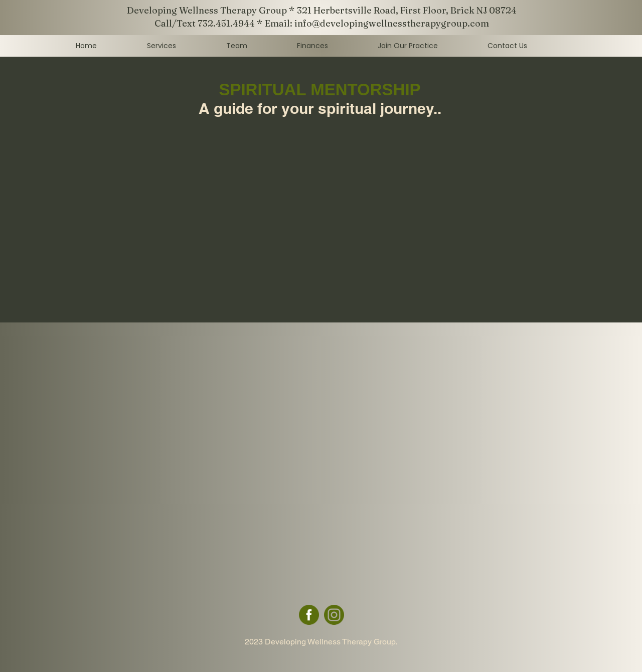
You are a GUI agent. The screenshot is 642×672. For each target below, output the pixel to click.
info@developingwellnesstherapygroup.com (392, 23)
